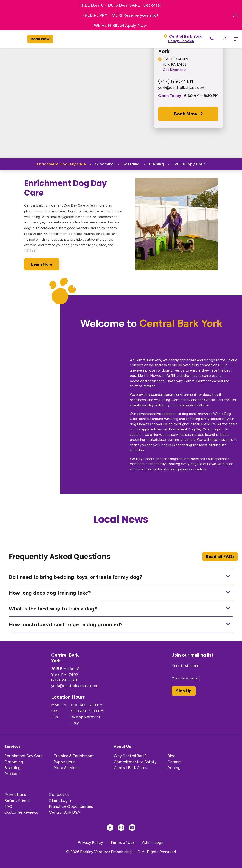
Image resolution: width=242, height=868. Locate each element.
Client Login (60, 800)
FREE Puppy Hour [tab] (189, 164)
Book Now (40, 39)
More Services (66, 768)
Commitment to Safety (135, 762)
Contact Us (59, 795)
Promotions (15, 795)
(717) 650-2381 (176, 81)
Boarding (12, 768)
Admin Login (153, 842)
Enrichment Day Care (24, 756)
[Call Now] (212, 39)
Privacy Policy (90, 842)
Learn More (42, 264)
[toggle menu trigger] (234, 39)
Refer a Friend (17, 800)
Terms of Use (122, 842)
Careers (175, 762)
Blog (171, 756)
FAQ (8, 806)
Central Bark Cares (130, 768)
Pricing (174, 768)
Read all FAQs (220, 557)
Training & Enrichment (74, 756)
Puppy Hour (64, 762)
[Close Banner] (235, 15)
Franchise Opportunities (71, 806)
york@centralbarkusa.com (182, 88)
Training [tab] (156, 164)
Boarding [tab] (131, 164)
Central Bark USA (65, 812)
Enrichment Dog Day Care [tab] (62, 164)
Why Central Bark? (130, 756)
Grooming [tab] (105, 164)
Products (13, 774)
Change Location (181, 41)
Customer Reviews (21, 812)
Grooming (14, 762)
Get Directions (174, 70)
